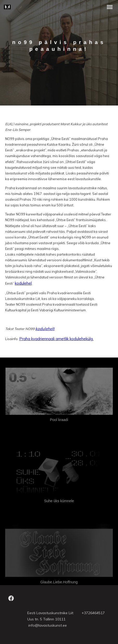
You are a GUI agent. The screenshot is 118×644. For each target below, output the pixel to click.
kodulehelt (45, 329)
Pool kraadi (59, 420)
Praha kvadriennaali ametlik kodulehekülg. (56, 339)
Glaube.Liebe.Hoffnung (59, 582)
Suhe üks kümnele (59, 501)
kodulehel (23, 283)
